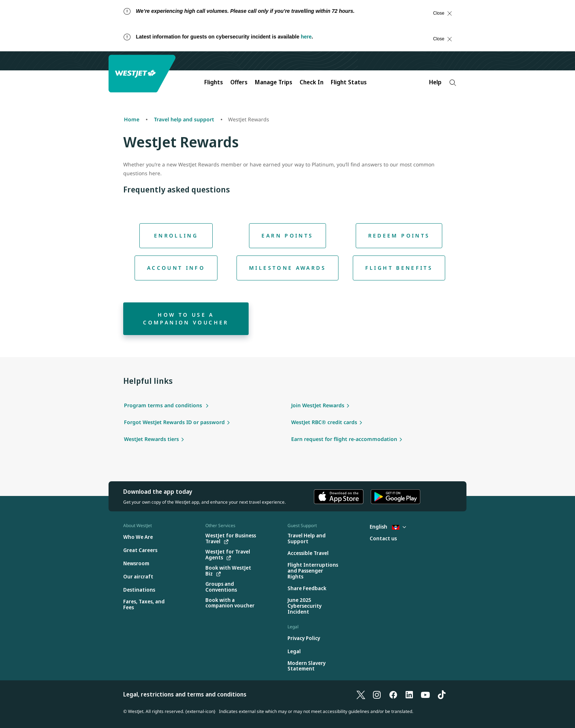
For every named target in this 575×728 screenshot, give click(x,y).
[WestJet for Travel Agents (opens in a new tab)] (231, 555)
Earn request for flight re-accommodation (344, 439)
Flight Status (349, 82)
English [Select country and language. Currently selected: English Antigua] (388, 527)
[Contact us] (383, 539)
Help (435, 82)
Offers (239, 82)
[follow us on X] (361, 694)
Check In (312, 82)
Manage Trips (274, 82)
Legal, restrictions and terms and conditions (185, 694)
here (306, 37)
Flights (214, 82)
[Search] (453, 83)
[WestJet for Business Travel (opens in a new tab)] (231, 538)
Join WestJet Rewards (318, 405)
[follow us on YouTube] (425, 694)
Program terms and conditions (164, 405)
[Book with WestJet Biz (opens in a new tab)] (231, 571)
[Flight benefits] (399, 268)
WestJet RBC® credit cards (324, 422)
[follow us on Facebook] (393, 694)
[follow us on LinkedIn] (409, 694)
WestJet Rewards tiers (151, 439)
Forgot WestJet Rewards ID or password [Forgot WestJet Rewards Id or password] (174, 422)
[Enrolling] (176, 236)
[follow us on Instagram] (377, 694)
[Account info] (176, 268)
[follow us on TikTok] (442, 694)
